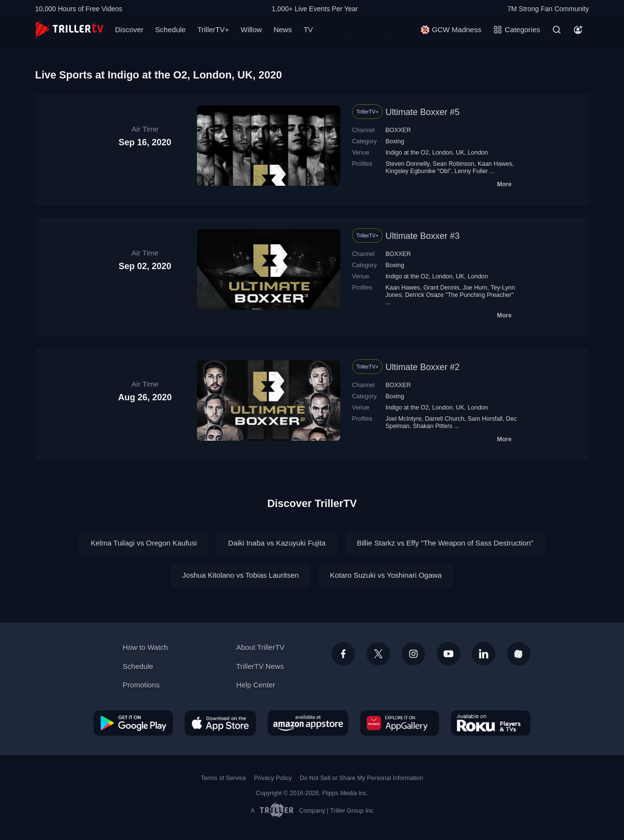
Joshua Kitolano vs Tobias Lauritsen (241, 575)
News (283, 29)
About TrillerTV (260, 647)
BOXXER (398, 130)
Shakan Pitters (433, 426)
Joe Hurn (475, 288)
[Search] (557, 30)
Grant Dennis (441, 288)
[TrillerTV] (69, 29)
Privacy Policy (273, 778)
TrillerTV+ (213, 29)
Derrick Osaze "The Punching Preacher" (459, 295)
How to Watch (146, 647)
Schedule (170, 29)
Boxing (395, 141)
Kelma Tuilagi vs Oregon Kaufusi (144, 543)
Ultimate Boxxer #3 (423, 236)
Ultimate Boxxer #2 (423, 367)
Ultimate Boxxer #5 (423, 112)
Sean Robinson (454, 164)
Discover (129, 29)
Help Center (255, 685)
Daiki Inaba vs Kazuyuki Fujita (277, 543)
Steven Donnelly (408, 164)
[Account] (578, 30)
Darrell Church (445, 419)
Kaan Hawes (495, 164)
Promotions (141, 685)
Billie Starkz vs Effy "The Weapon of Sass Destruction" (445, 543)
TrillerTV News (260, 666)
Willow (251, 29)
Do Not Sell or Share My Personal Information (361, 778)
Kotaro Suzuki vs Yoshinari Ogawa (386, 575)
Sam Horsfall (485, 419)
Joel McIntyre (404, 419)
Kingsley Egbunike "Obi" (418, 171)
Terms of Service (224, 778)
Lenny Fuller (471, 171)
